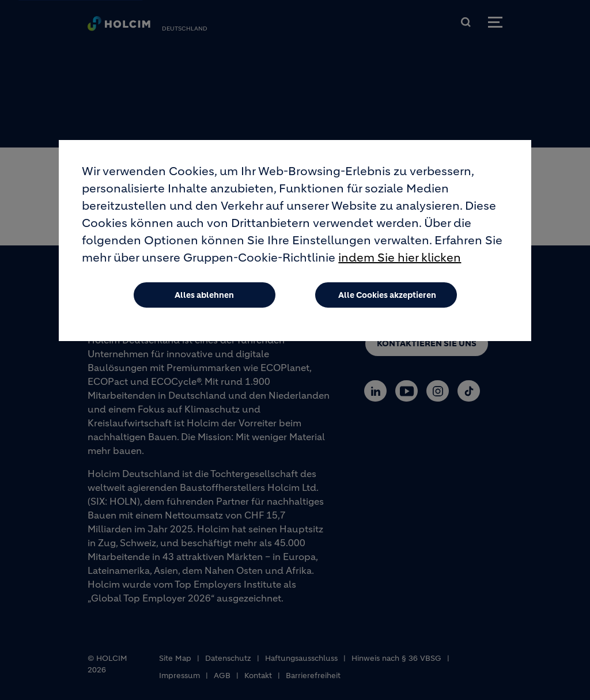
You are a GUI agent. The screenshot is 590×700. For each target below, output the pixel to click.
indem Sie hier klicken (400, 262)
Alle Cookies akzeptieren (387, 299)
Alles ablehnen (204, 299)
